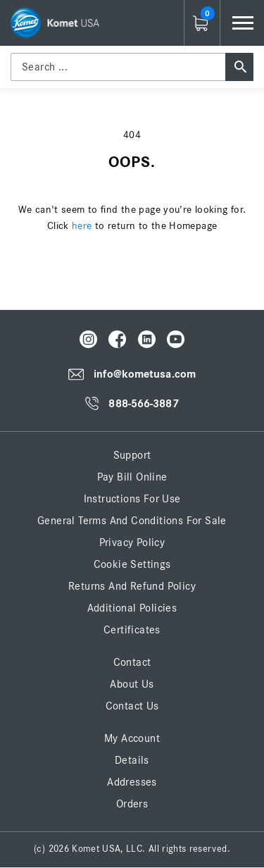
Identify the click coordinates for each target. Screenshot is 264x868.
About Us (132, 684)
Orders (132, 804)
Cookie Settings (132, 564)
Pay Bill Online (132, 477)
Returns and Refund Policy (132, 586)
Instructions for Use (132, 499)
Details (132, 760)
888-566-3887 (143, 404)
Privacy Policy (132, 542)
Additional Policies (132, 608)
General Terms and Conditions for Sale (132, 521)
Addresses (132, 782)
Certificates (132, 630)
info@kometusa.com (145, 374)
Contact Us (132, 706)
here (82, 226)
